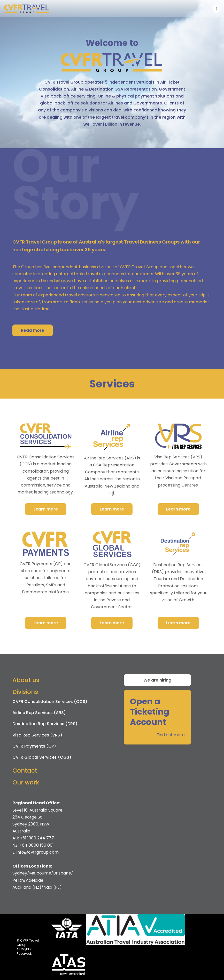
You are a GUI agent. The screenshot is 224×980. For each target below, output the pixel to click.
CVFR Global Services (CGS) (42, 757)
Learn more (46, 509)
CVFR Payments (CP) (34, 746)
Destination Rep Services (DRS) (45, 724)
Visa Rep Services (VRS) (37, 735)
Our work (26, 782)
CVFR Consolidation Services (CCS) (50, 702)
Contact (25, 771)
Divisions (25, 692)
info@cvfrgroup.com (38, 852)
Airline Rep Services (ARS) (39, 713)
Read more (33, 330)
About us (26, 680)
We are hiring (157, 680)
